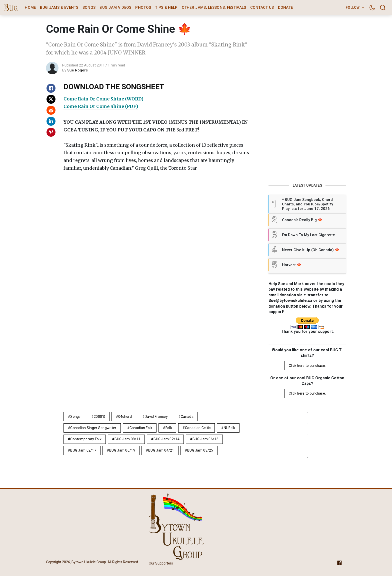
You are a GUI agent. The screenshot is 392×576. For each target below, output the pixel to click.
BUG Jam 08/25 (200, 450)
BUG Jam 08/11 (127, 439)
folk (169, 428)
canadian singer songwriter (93, 428)
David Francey (156, 417)
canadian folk (141, 428)
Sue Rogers (77, 70)
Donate (285, 7)
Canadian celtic (198, 428)
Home (30, 7)
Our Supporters (161, 563)
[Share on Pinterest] (51, 132)
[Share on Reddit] (51, 110)
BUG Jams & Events (59, 7)
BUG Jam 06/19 (122, 450)
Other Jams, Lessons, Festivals (214, 7)
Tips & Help (166, 7)
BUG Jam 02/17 (83, 450)
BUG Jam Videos (115, 7)
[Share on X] (51, 99)
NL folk (229, 428)
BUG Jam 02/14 (166, 439)
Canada (187, 417)
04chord (125, 417)
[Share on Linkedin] (51, 121)
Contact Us (262, 7)
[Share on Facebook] (51, 88)
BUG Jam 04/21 (161, 450)
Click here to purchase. (307, 366)
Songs (89, 7)
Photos (143, 7)
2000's (99, 417)
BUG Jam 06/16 (205, 439)
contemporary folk (86, 439)
